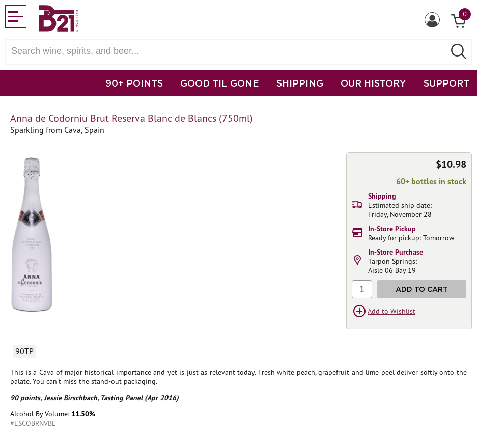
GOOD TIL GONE (220, 83)
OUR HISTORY (373, 83)
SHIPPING (300, 83)
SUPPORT (446, 83)
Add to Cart (422, 289)
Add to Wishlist (391, 311)
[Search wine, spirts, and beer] (228, 51)
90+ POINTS (134, 83)
